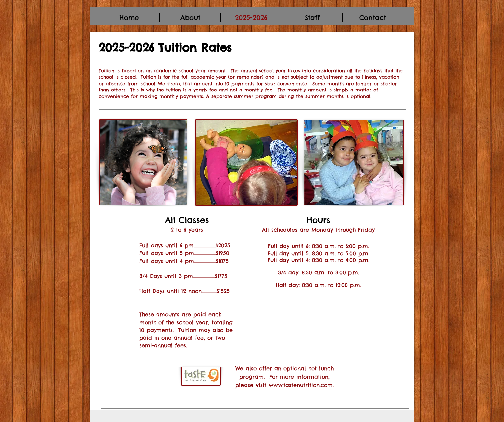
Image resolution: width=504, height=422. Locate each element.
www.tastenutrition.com (301, 385)
